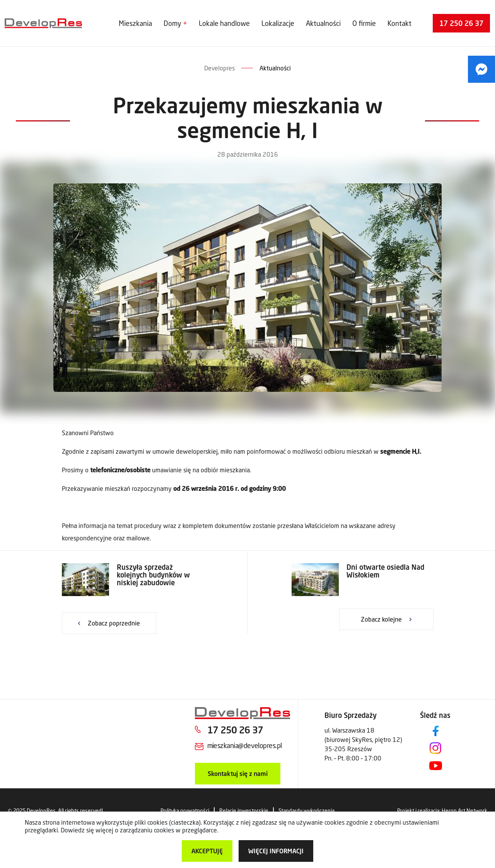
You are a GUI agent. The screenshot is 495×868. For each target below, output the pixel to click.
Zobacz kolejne (381, 619)
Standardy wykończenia (306, 811)
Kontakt (399, 23)
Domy (172, 23)
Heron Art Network (464, 811)
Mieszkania (135, 23)
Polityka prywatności (185, 811)
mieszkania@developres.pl (245, 745)
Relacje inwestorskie (244, 811)
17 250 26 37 (461, 23)
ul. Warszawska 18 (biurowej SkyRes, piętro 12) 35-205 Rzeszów (363, 739)
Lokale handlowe (224, 23)
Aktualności (323, 23)
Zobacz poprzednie (114, 623)
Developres (219, 68)
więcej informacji (276, 851)
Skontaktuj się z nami (238, 773)
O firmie (364, 23)
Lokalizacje (278, 23)
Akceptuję (207, 851)
